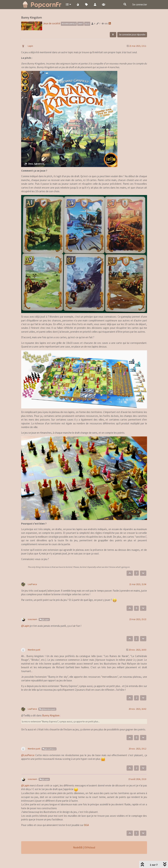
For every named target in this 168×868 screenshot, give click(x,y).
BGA (86, 816)
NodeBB (78, 838)
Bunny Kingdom (51, 706)
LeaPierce (32, 575)
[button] (68, 4)
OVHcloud (90, 838)
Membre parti (34, 641)
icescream (33, 610)
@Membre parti (47, 700)
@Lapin (44, 610)
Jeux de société (52, 14)
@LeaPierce (49, 740)
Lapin (30, 37)
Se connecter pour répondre (132, 25)
